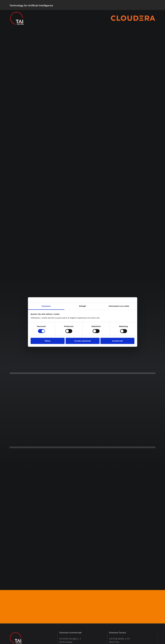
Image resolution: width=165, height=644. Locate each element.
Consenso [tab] (46, 306)
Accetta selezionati (82, 341)
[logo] (17, 12)
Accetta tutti (117, 341)
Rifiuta (48, 341)
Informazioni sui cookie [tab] (119, 306)
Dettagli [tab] (83, 306)
